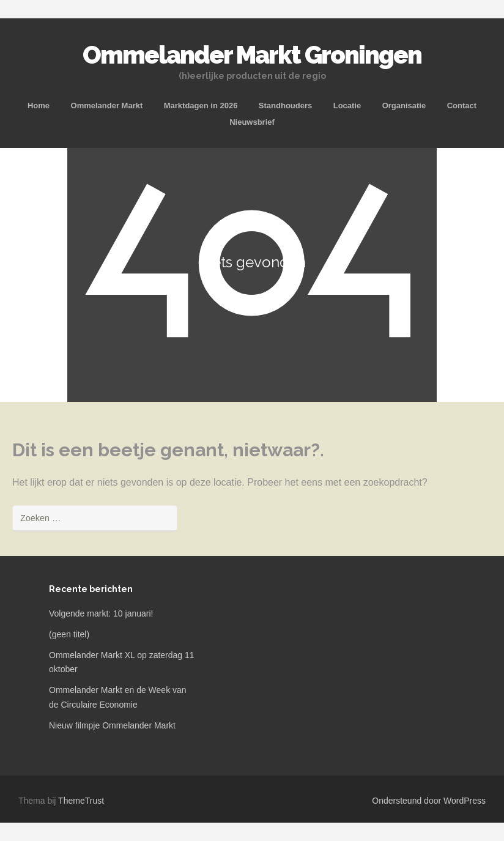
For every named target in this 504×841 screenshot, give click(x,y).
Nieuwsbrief (252, 122)
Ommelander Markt (107, 106)
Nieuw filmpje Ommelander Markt (112, 725)
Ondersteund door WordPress (429, 801)
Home (39, 106)
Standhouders (285, 106)
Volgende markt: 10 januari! (101, 613)
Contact (462, 106)
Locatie (347, 106)
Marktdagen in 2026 (201, 106)
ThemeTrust (81, 801)
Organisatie (404, 106)
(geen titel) (69, 634)
